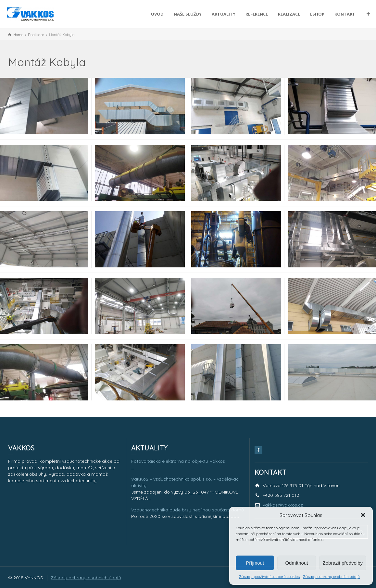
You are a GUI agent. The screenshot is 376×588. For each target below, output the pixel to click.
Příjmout (255, 563)
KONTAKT (345, 14)
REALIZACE (289, 14)
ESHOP (317, 14)
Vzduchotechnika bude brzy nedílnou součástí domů (188, 510)
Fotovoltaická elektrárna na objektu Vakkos (178, 461)
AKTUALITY (224, 14)
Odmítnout (296, 563)
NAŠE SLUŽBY (188, 14)
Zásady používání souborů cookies (269, 576)
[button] (363, 515)
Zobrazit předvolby (343, 563)
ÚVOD (157, 14)
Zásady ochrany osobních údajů (331, 576)
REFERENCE (257, 14)
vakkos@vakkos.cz (283, 505)
